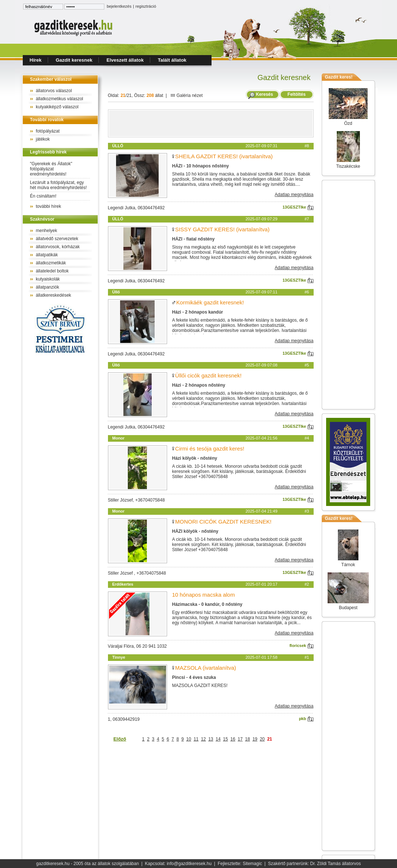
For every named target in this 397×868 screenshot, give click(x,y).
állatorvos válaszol (54, 91)
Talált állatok (172, 60)
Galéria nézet (187, 95)
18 (247, 739)
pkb (306, 719)
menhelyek (47, 231)
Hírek (36, 60)
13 (211, 739)
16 (233, 739)
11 (196, 739)
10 (189, 739)
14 (218, 739)
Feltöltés (296, 94)
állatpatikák (47, 255)
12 (203, 739)
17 (240, 739)
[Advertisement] (211, 123)
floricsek (301, 645)
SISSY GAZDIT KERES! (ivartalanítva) (222, 229)
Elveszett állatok (125, 60)
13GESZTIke (298, 207)
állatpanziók (48, 287)
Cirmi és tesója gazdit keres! (210, 449)
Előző (120, 739)
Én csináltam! (43, 196)
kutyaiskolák (48, 279)
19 (255, 739)
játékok (43, 139)
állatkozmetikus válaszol (60, 99)
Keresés (265, 94)
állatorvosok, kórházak (58, 247)
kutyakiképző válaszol (57, 107)
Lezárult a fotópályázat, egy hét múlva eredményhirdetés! (59, 185)
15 (225, 739)
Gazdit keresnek (74, 60)
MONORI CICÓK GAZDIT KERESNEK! (223, 522)
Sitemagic (252, 864)
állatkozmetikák (51, 263)
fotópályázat (48, 131)
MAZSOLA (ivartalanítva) (206, 668)
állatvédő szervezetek (57, 239)
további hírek (49, 206)
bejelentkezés (119, 6)
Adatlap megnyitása (294, 195)
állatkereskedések (54, 295)
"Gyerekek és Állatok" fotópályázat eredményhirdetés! (51, 169)
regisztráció (146, 6)
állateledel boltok (52, 271)
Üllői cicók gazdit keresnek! (208, 375)
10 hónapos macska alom (204, 595)
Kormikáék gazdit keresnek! (210, 302)
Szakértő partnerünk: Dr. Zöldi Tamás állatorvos (315, 864)
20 (262, 739)
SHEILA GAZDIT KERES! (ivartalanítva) (224, 156)
